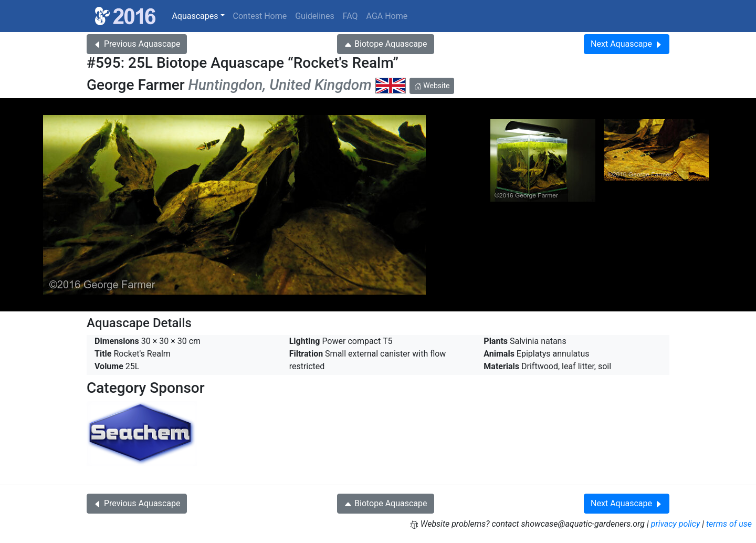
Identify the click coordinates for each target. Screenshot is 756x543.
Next (627, 44)
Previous (137, 44)
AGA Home (387, 16)
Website (432, 86)
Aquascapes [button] (195, 16)
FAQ (350, 16)
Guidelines (314, 16)
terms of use (729, 524)
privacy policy (676, 524)
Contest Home (260, 16)
